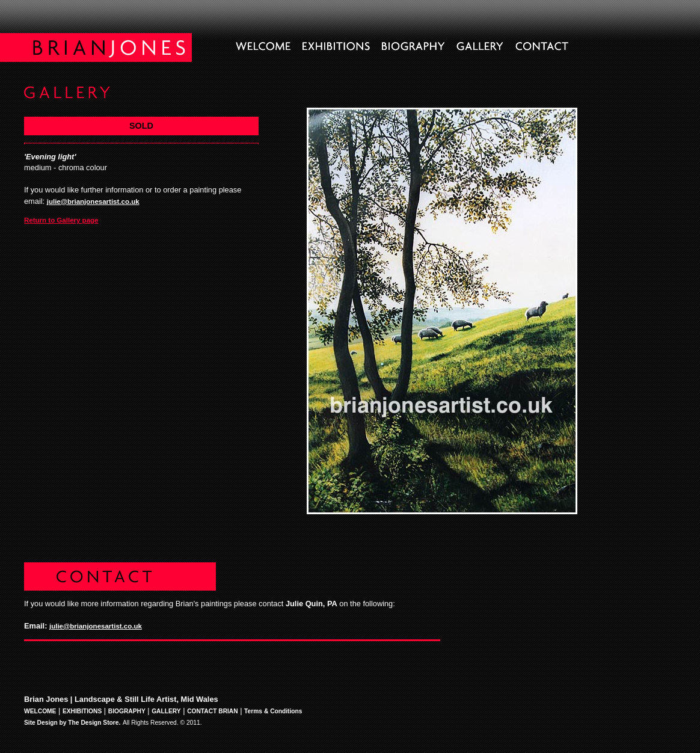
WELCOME (40, 711)
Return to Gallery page (61, 220)
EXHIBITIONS (82, 711)
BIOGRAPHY (127, 711)
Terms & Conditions (273, 711)
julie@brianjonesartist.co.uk (93, 201)
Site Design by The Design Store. (72, 723)
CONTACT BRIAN (213, 711)
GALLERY (166, 711)
